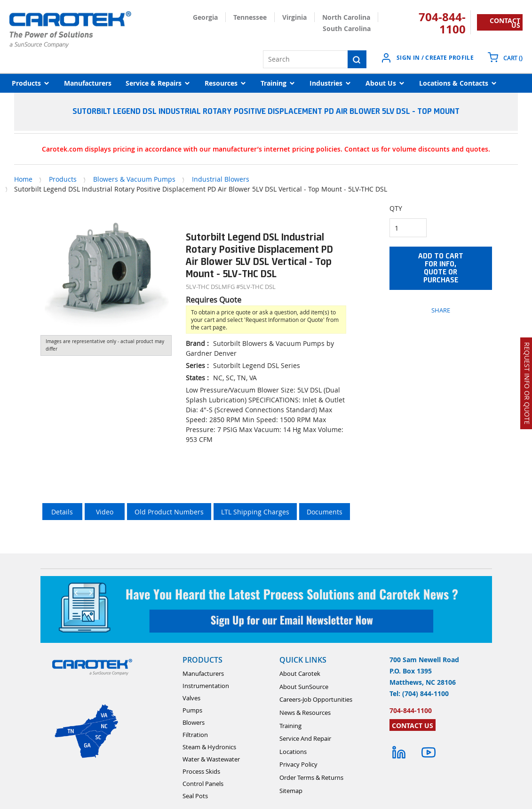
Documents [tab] (325, 512)
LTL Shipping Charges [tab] (255, 512)
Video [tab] (105, 512)
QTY (396, 208)
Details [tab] (62, 512)
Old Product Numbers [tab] (169, 512)
